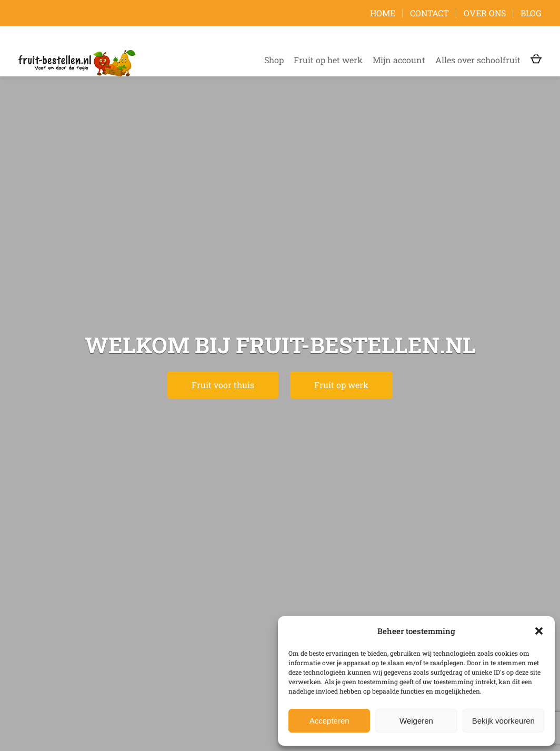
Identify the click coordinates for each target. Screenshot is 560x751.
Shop (274, 60)
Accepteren (329, 721)
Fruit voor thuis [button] (223, 385)
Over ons (485, 13)
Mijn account (399, 60)
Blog (531, 13)
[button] (539, 631)
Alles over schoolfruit (478, 60)
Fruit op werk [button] (341, 385)
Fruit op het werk (328, 60)
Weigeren (416, 721)
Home (383, 13)
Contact (429, 13)
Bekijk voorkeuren (503, 721)
